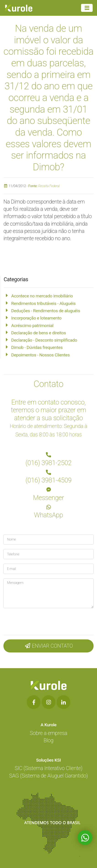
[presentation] (34, 620)
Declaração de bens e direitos (39, 333)
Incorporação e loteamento (36, 318)
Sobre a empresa (49, 733)
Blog (48, 741)
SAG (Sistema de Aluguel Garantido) (48, 776)
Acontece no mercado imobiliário (42, 296)
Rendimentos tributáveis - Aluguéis (43, 303)
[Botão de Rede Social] (34, 702)
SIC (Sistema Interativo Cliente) (48, 768)
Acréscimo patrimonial (32, 326)
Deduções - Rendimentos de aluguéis (46, 311)
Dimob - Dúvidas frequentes (37, 347)
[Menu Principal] (87, 8)
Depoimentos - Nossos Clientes (40, 355)
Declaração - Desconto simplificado (44, 340)
